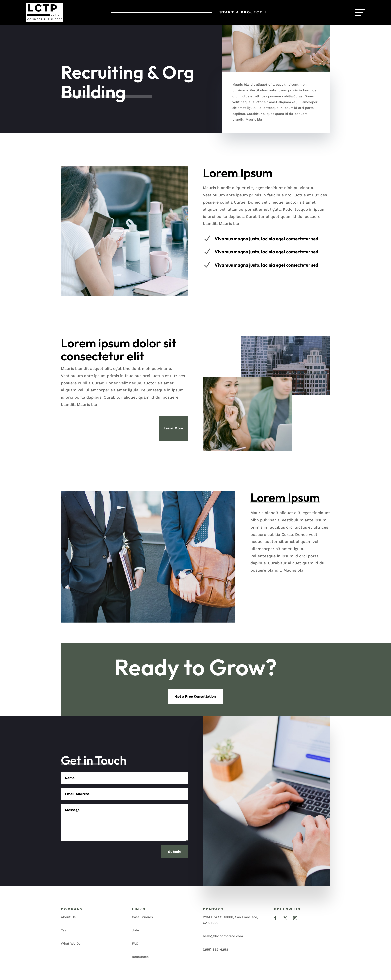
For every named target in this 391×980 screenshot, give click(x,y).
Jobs (136, 930)
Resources (140, 957)
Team (65, 930)
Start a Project (241, 12)
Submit (174, 852)
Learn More (173, 428)
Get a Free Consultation (195, 696)
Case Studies (142, 917)
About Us (68, 917)
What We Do (71, 944)
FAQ (135, 944)
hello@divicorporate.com (223, 936)
